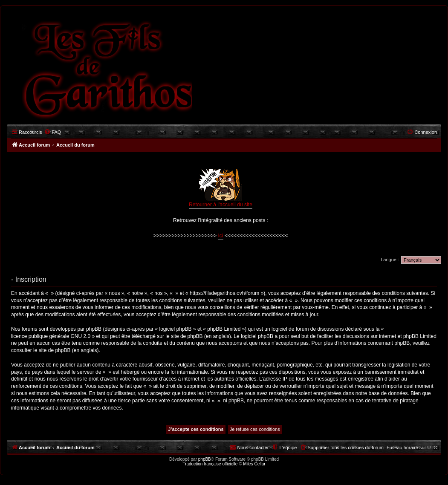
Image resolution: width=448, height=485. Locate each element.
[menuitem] (52, 132)
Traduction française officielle (210, 464)
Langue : (390, 260)
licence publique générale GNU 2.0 (51, 336)
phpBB (205, 459)
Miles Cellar (254, 464)
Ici (220, 236)
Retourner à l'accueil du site (221, 188)
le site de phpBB (184, 336)
